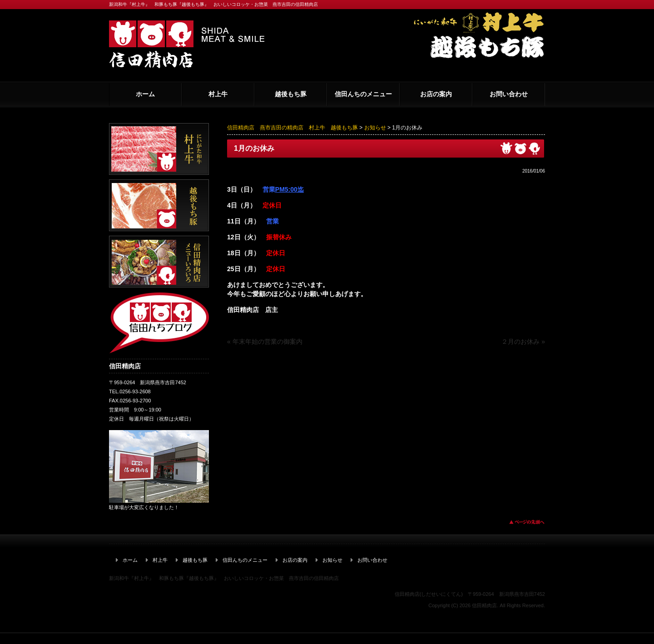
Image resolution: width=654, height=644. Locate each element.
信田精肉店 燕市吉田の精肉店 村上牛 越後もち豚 (292, 128)
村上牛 (218, 94)
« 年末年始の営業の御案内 (265, 342)
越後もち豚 (291, 94)
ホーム (145, 94)
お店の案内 (436, 94)
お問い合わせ (509, 94)
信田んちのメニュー (363, 94)
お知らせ (375, 128)
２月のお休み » (523, 342)
